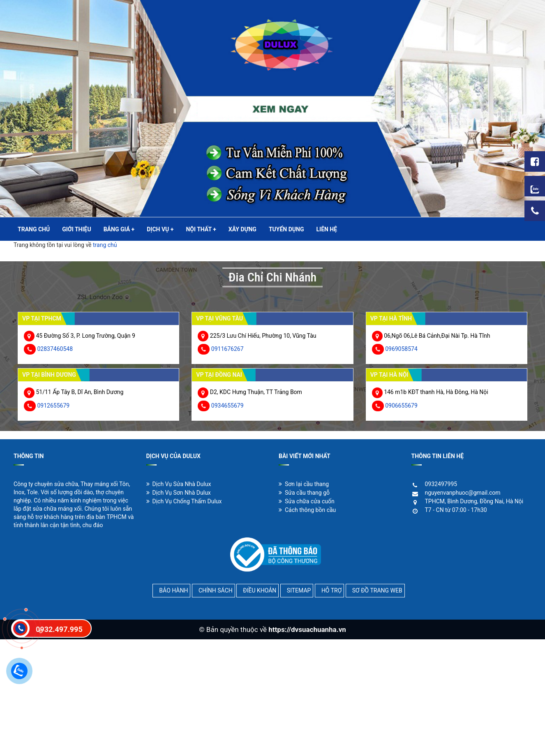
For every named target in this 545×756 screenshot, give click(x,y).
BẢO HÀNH (173, 590)
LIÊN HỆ (327, 229)
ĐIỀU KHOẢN (260, 590)
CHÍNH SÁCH (216, 590)
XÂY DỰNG (242, 229)
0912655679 (53, 406)
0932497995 (441, 484)
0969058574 (401, 349)
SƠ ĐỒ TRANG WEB (377, 590)
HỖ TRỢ (331, 590)
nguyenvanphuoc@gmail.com (463, 493)
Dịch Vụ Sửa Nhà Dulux (179, 484)
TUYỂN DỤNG (286, 229)
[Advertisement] (247, 697)
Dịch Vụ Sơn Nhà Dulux (179, 493)
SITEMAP (299, 590)
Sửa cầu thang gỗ (304, 493)
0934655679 (227, 406)
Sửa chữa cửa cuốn (307, 501)
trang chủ (105, 245)
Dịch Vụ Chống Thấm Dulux (184, 501)
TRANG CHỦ (34, 229)
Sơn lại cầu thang (304, 484)
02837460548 (55, 349)
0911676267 (227, 349)
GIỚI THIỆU (76, 229)
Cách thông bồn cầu (307, 510)
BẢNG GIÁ (119, 229)
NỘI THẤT (201, 229)
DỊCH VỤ (160, 229)
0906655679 (401, 406)
